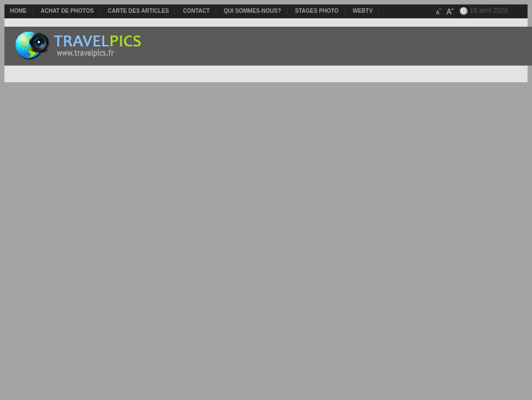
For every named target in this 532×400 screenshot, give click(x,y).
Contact (196, 11)
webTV (363, 11)
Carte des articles (138, 11)
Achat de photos (67, 11)
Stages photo (317, 11)
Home (18, 11)
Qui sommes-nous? (252, 11)
